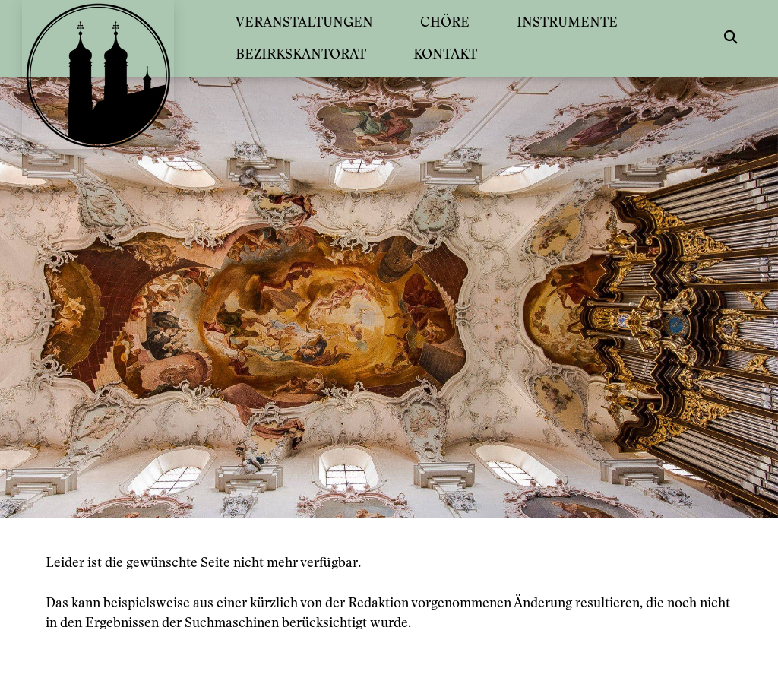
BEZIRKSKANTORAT (301, 54)
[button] (731, 38)
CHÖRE (445, 22)
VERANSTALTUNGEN (304, 22)
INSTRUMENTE (567, 22)
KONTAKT (445, 54)
